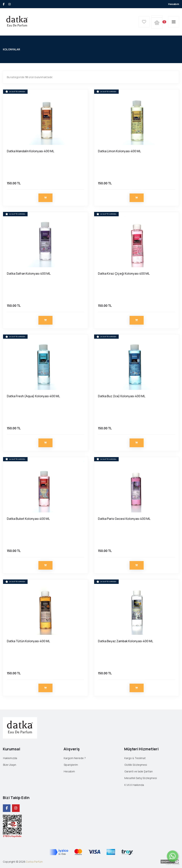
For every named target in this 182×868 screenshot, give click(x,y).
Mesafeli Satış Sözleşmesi (141, 778)
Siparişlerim (71, 765)
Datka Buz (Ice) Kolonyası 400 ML (122, 396)
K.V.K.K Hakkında (134, 785)
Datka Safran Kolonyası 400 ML (29, 273)
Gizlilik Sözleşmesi (136, 765)
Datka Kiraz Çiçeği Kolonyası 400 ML (124, 273)
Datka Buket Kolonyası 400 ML (28, 519)
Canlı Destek (172, 864)
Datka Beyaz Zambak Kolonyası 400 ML (126, 641)
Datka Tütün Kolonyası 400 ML (28, 641)
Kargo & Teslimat (135, 758)
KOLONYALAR (12, 49)
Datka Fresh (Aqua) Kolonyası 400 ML (33, 396)
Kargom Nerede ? (75, 758)
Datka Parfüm (34, 862)
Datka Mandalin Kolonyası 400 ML (31, 151)
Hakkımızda (10, 758)
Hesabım (174, 4)
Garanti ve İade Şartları (139, 771)
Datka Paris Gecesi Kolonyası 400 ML (124, 519)
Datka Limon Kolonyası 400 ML (119, 151)
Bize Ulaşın (10, 765)
